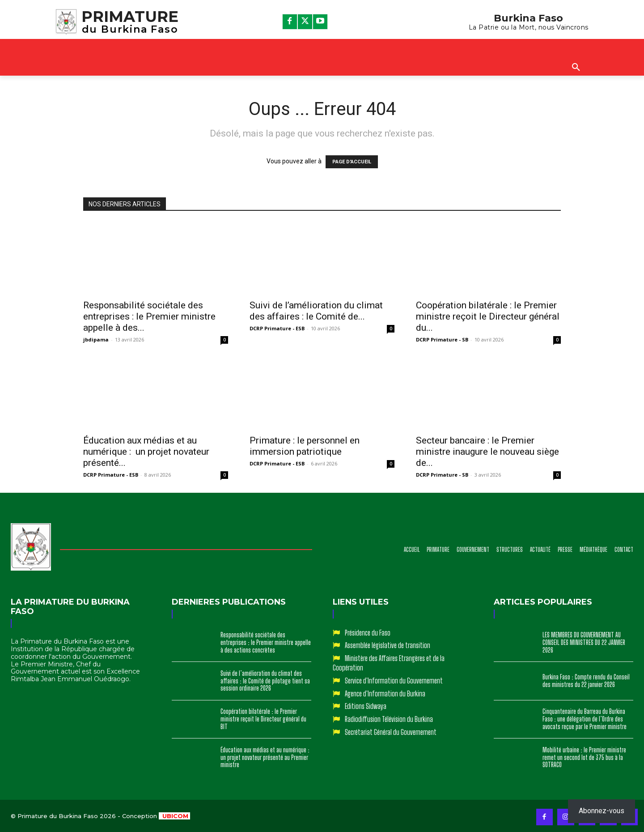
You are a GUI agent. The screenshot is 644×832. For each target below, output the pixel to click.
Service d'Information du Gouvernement (394, 681)
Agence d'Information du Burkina (385, 693)
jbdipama (96, 339)
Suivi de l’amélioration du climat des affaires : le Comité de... (316, 311)
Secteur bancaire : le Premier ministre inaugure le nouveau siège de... (487, 452)
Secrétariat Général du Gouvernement (391, 732)
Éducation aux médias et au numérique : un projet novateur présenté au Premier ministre (266, 757)
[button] (576, 68)
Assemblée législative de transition (388, 645)
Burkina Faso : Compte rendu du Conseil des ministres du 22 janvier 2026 (586, 681)
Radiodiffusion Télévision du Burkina (389, 719)
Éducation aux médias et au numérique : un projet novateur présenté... (146, 452)
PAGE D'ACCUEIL (352, 162)
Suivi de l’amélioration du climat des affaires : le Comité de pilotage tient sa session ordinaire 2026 (265, 681)
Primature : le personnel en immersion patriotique (305, 446)
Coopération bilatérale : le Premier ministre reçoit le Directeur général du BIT (263, 719)
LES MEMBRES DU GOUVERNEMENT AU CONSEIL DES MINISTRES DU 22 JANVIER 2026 (584, 642)
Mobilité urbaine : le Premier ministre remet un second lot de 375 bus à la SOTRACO (584, 757)
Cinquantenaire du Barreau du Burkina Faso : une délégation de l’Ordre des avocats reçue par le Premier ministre (585, 719)
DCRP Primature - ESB (277, 328)
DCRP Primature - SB (442, 339)
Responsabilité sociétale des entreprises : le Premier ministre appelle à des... (149, 316)
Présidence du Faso (368, 633)
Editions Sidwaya (366, 706)
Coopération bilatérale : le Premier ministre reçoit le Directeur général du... (488, 316)
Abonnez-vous (602, 811)
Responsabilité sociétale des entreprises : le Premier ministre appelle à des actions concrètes (266, 642)
